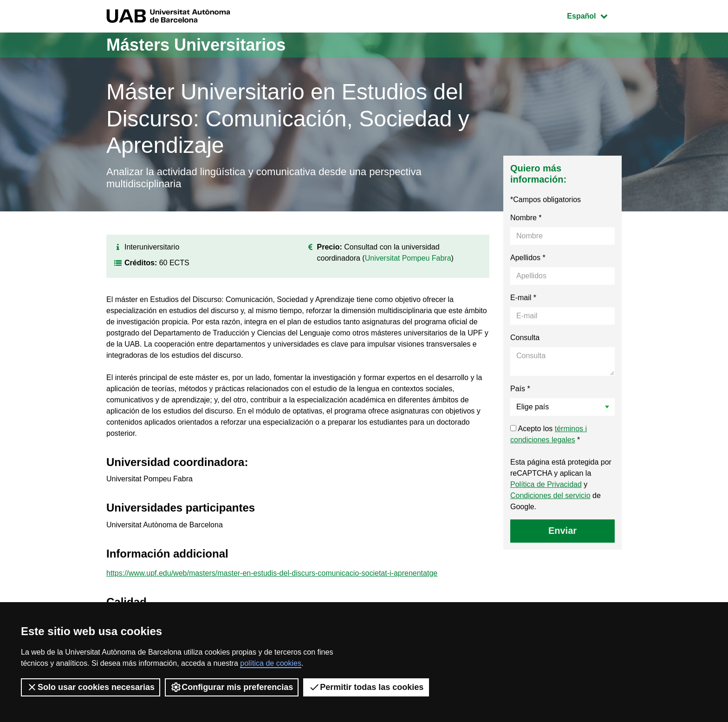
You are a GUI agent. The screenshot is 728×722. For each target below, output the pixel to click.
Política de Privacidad (546, 484)
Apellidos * (528, 258)
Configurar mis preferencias (232, 687)
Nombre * (526, 218)
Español (594, 15)
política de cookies (271, 663)
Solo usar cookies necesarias (91, 687)
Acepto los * (549, 434)
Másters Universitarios (196, 45)
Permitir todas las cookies (366, 687)
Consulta (525, 338)
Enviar (562, 531)
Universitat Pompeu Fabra (408, 258)
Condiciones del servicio (550, 496)
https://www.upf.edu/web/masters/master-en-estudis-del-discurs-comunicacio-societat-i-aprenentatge (272, 573)
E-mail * (523, 298)
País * (520, 389)
